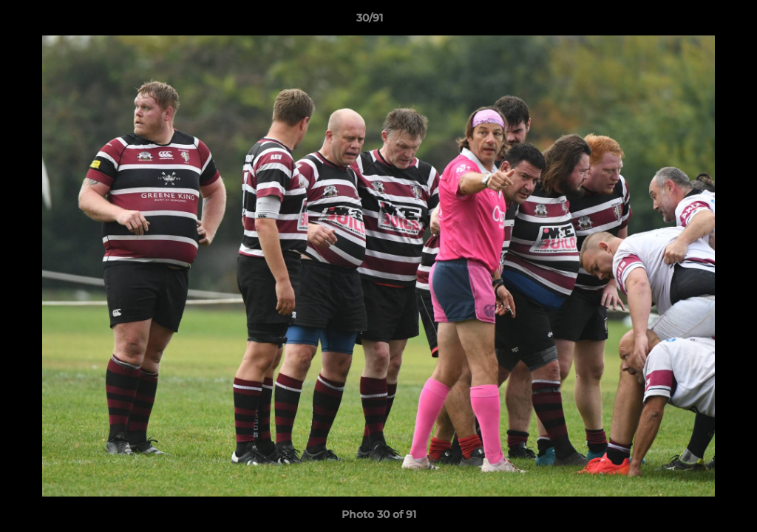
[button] (695, 21)
